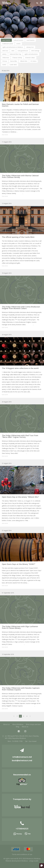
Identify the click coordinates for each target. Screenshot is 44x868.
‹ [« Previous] (14, 716)
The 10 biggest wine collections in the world (20, 368)
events (18, 44)
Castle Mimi (13, 65)
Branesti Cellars (30, 58)
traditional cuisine (8, 44)
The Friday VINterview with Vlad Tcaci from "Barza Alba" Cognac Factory (20, 436)
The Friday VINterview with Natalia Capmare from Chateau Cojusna (21, 689)
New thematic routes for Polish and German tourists (20, 105)
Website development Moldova (17, 861)
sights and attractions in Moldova (13, 47)
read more (5, 135)
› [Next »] (30, 716)
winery (4, 54)
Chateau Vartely (17, 58)
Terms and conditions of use (22, 854)
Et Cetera (33, 61)
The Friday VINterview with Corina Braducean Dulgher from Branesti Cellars (21, 308)
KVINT (4, 65)
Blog (17, 727)
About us (6, 724)
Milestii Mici (24, 61)
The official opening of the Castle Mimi (18, 237)
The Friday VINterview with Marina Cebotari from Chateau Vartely (20, 176)
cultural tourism (18, 40)
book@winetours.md (22, 760)
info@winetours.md (22, 757)
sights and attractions (31, 54)
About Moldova (18, 724)
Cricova (5, 61)
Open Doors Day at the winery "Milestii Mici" (20, 497)
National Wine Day (15, 54)
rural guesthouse (23, 51)
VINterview (6, 58)
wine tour (5, 51)
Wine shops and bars (33, 724)
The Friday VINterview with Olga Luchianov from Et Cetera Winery (20, 627)
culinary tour (30, 47)
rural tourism (30, 40)
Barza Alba (14, 61)
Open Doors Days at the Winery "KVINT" (19, 564)
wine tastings (35, 51)
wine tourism (6, 40)
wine (13, 51)
